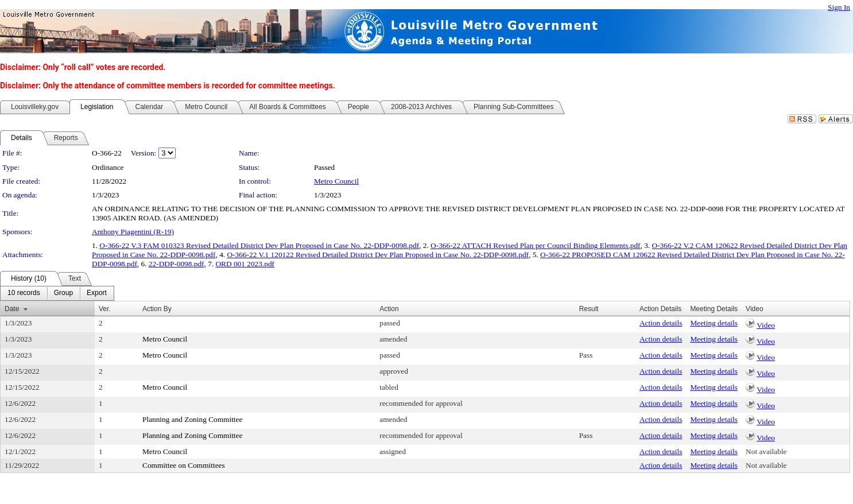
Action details (661, 323)
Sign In (839, 7)
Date (12, 309)
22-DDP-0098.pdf (177, 264)
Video (766, 325)
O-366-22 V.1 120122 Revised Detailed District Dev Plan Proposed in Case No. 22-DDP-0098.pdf (378, 255)
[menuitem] (24, 293)
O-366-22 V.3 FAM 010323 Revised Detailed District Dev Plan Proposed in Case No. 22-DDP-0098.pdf (259, 245)
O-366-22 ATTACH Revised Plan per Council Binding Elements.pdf (535, 245)
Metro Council (336, 181)
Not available (766, 451)
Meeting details (714, 323)
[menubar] (57, 293)
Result (589, 309)
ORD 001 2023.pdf (245, 264)
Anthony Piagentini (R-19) (133, 232)
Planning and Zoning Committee (192, 419)
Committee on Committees (184, 465)
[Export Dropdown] (97, 293)
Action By (157, 309)
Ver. (105, 309)
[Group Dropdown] (63, 293)
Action (389, 309)
